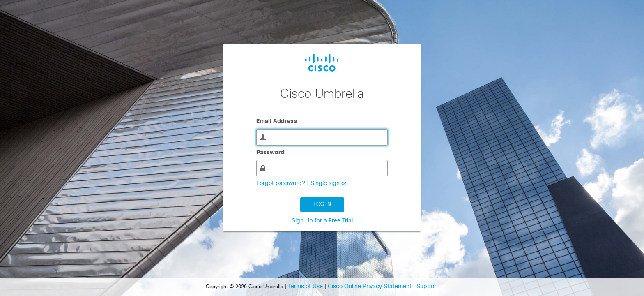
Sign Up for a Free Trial (322, 221)
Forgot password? (282, 183)
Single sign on (329, 183)
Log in (322, 205)
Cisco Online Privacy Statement (370, 287)
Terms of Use (306, 287)
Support (427, 287)
